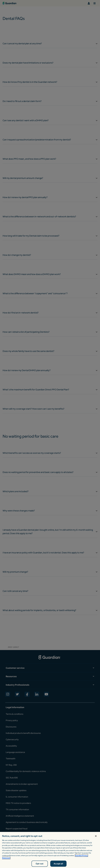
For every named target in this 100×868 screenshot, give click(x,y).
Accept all (58, 864)
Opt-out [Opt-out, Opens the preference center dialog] (40, 864)
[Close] (96, 836)
